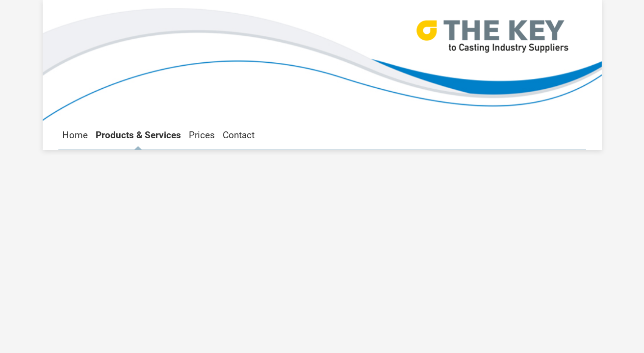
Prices (202, 135)
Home (75, 135)
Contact (239, 135)
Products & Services (138, 135)
